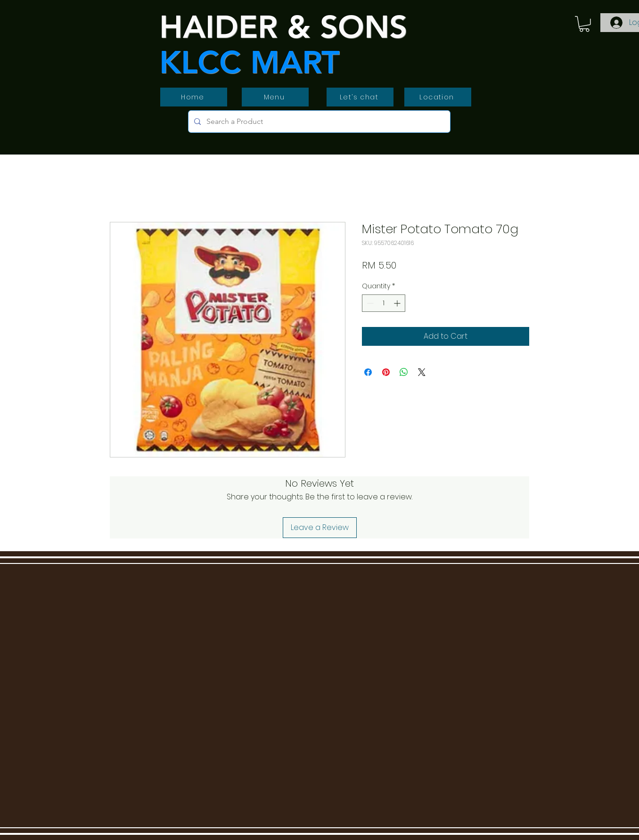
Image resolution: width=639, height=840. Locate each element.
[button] (584, 24)
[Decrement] (369, 303)
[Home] (194, 97)
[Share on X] (422, 372)
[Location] (438, 97)
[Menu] (275, 97)
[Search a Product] (318, 122)
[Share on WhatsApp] (404, 372)
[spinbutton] (384, 303)
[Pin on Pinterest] (386, 372)
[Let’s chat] (360, 97)
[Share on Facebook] (368, 372)
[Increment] (398, 303)
